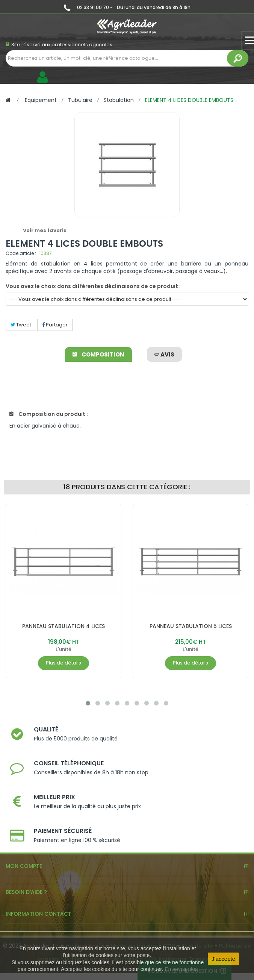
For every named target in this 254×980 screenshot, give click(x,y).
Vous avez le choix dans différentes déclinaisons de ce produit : (93, 286)
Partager (55, 325)
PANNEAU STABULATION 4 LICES (63, 626)
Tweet (21, 325)
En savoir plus (181, 969)
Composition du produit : (49, 414)
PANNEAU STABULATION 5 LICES (191, 626)
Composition (98, 354)
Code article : (21, 253)
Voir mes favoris (45, 230)
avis (164, 354)
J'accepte (223, 959)
